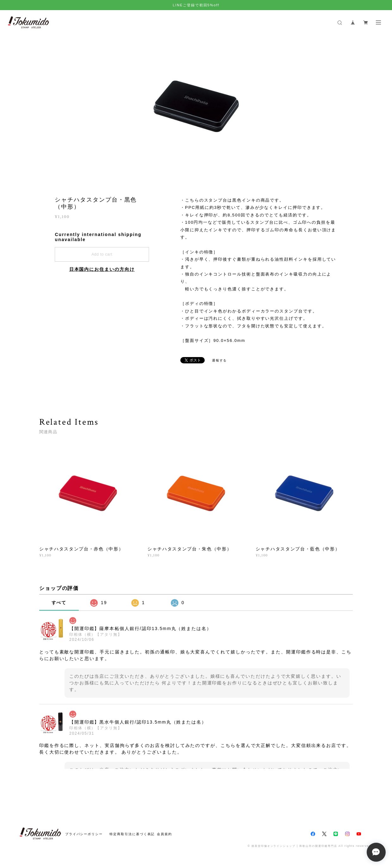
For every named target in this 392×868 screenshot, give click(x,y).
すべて (59, 603)
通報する (220, 360)
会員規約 (165, 834)
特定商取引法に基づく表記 (132, 834)
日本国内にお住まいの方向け (102, 269)
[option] (196, 106)
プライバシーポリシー (84, 834)
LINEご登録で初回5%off (196, 5)
